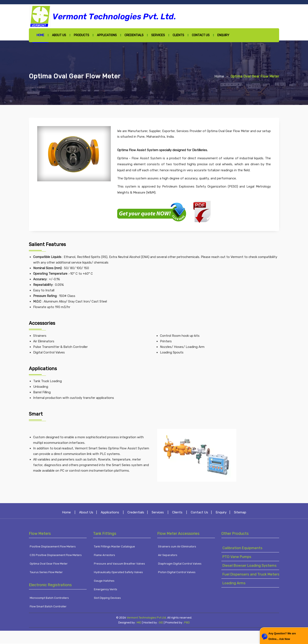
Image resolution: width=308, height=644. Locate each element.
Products (81, 35)
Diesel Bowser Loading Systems (250, 566)
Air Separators (168, 556)
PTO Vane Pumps (237, 557)
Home (40, 35)
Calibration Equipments (242, 549)
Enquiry (223, 35)
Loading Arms (234, 584)
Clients (178, 35)
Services (158, 35)
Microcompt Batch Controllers (49, 599)
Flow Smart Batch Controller (48, 607)
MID (139, 623)
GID (161, 623)
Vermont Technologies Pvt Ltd (146, 618)
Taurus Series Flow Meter (46, 573)
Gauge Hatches (104, 581)
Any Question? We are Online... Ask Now (282, 636)
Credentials (134, 35)
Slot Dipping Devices (107, 599)
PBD (187, 623)
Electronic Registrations (50, 586)
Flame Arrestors (104, 556)
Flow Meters (40, 534)
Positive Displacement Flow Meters (53, 547)
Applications (107, 35)
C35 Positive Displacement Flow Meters (56, 556)
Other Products (235, 534)
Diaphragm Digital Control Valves (180, 564)
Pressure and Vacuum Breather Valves (119, 564)
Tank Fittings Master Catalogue (114, 547)
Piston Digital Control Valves (177, 573)
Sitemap (240, 513)
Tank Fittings (105, 534)
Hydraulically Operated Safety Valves (118, 573)
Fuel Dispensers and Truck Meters (251, 575)
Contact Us (201, 35)
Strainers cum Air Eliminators (177, 547)
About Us (59, 35)
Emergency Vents (106, 590)
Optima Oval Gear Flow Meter (49, 564)
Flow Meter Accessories (178, 534)
